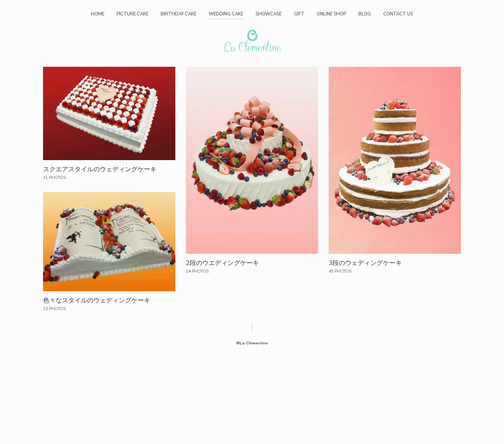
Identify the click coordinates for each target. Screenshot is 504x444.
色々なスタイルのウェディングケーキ (97, 300)
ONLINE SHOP (331, 14)
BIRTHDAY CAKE (178, 14)
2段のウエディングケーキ (222, 263)
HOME (98, 14)
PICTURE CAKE (132, 14)
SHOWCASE (269, 14)
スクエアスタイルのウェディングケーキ (100, 169)
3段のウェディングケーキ (365, 263)
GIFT (299, 14)
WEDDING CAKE (226, 14)
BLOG (365, 14)
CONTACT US (398, 14)
